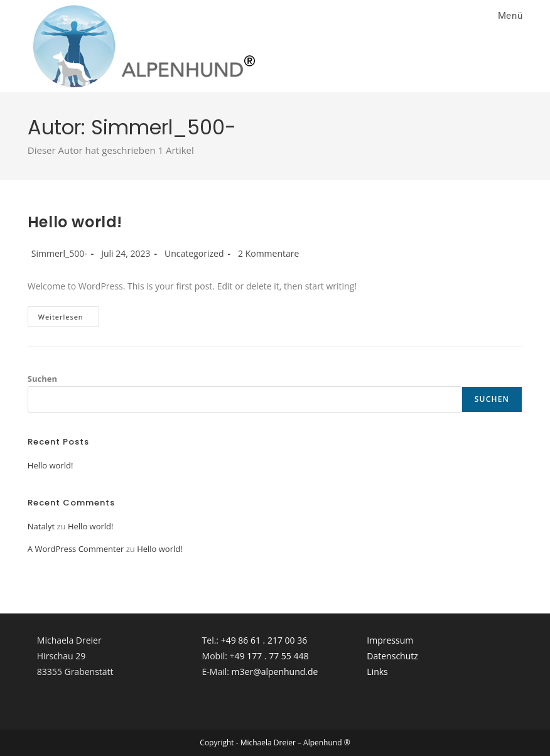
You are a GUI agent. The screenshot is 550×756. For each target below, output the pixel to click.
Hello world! (75, 222)
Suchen (42, 379)
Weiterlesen (69, 319)
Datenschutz (392, 656)
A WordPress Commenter (76, 549)
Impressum (390, 640)
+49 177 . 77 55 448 (269, 656)
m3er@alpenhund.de (275, 672)
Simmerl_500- (59, 253)
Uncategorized (194, 253)
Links (377, 672)
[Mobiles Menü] (508, 16)
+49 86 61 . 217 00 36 (264, 640)
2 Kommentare (268, 253)
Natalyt (41, 526)
